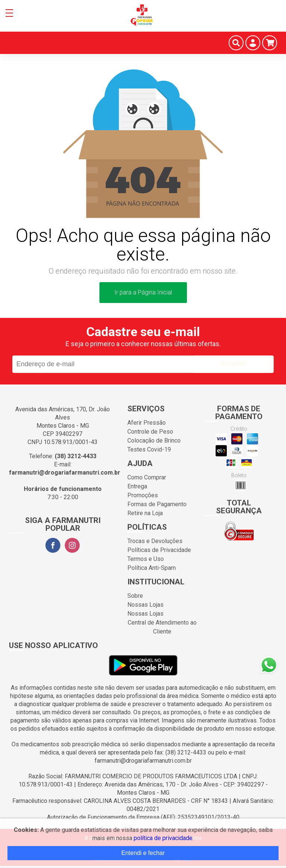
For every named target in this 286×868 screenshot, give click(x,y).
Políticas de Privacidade (159, 550)
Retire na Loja (145, 513)
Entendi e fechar (143, 853)
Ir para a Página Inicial (143, 292)
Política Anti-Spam (152, 568)
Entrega (137, 486)
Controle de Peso (150, 432)
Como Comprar (147, 477)
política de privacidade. (164, 838)
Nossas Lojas (145, 605)
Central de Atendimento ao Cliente (162, 627)
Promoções (143, 495)
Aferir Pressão (147, 423)
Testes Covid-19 (149, 449)
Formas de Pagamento (157, 504)
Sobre (135, 596)
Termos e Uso (146, 559)
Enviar (233, 364)
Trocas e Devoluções (155, 541)
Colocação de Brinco (154, 441)
